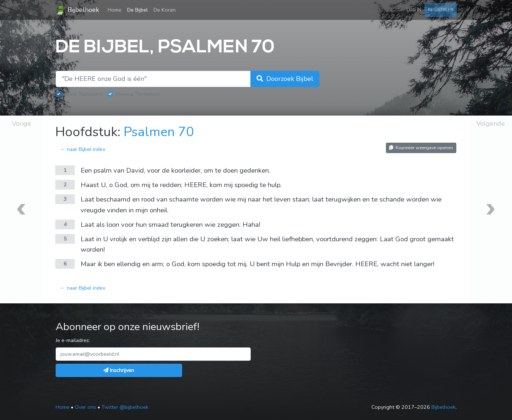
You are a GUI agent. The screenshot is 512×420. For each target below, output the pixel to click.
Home (116, 9)
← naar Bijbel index (83, 149)
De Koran (165, 10)
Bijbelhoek (77, 10)
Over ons (85, 407)
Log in (414, 10)
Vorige (21, 124)
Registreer (441, 10)
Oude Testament (84, 94)
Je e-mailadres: (73, 340)
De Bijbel (137, 10)
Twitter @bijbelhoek (125, 407)
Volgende (491, 124)
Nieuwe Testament (138, 94)
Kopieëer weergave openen (421, 148)
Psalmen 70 (159, 132)
